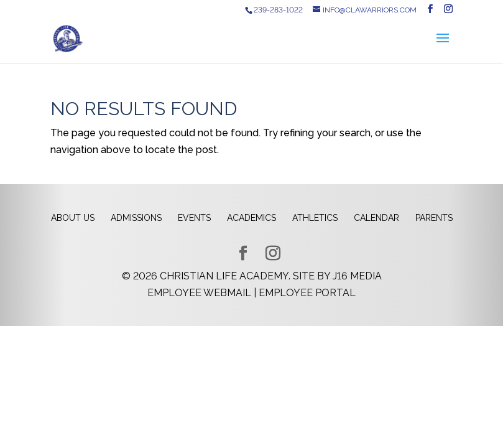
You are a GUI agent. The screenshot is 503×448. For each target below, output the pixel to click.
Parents (434, 218)
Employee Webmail (199, 293)
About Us (73, 218)
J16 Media (357, 276)
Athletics (315, 218)
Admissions (136, 218)
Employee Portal (307, 293)
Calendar (376, 218)
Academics (251, 218)
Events (194, 218)
